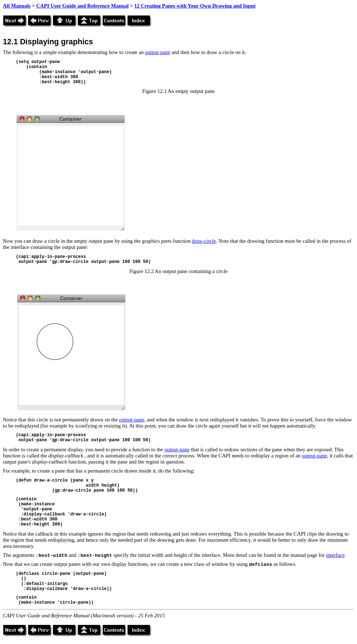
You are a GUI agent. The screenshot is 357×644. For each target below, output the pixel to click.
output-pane (157, 52)
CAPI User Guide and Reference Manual (82, 6)
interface (335, 555)
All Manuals (17, 6)
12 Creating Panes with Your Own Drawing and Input (195, 6)
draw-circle (204, 241)
